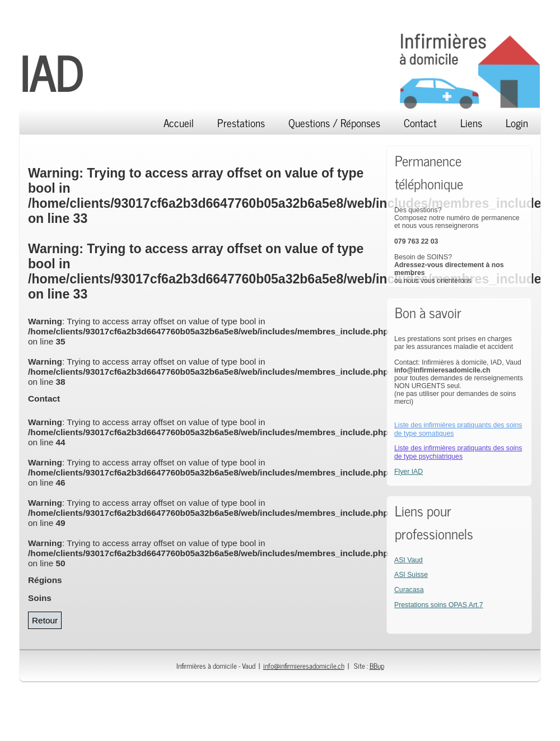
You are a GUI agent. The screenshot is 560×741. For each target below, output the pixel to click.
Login (517, 122)
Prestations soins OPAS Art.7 (439, 605)
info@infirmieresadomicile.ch (304, 666)
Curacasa (409, 590)
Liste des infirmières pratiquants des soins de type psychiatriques (458, 452)
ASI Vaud (409, 560)
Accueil (179, 122)
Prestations (241, 122)
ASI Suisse (411, 575)
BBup (377, 666)
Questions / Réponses (334, 122)
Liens (471, 122)
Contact (420, 122)
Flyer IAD (409, 472)
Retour (45, 620)
